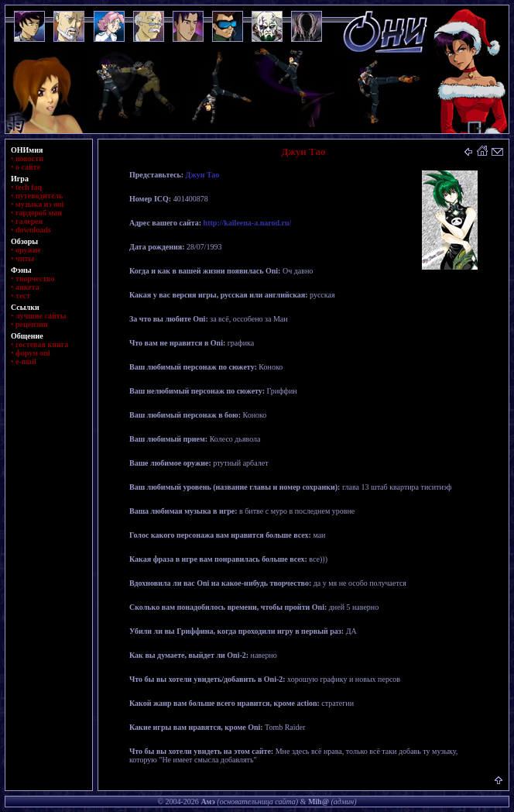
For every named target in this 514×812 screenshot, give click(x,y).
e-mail (26, 361)
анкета (27, 287)
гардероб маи (39, 213)
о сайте (28, 167)
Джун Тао (203, 175)
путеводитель (39, 196)
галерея (29, 221)
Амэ (207, 802)
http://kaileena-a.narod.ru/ (248, 223)
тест (23, 296)
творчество (35, 279)
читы (25, 258)
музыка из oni (39, 204)
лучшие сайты (41, 316)
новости (29, 158)
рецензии (32, 324)
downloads (33, 230)
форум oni (33, 353)
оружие (28, 250)
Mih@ (319, 802)
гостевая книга (42, 344)
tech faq (29, 187)
